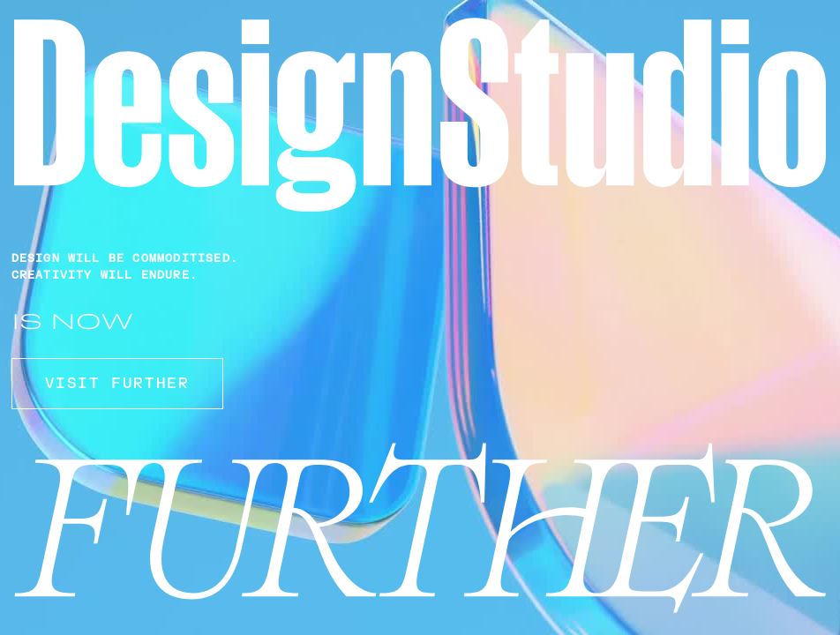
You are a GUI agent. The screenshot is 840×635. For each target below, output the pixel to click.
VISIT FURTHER (117, 384)
